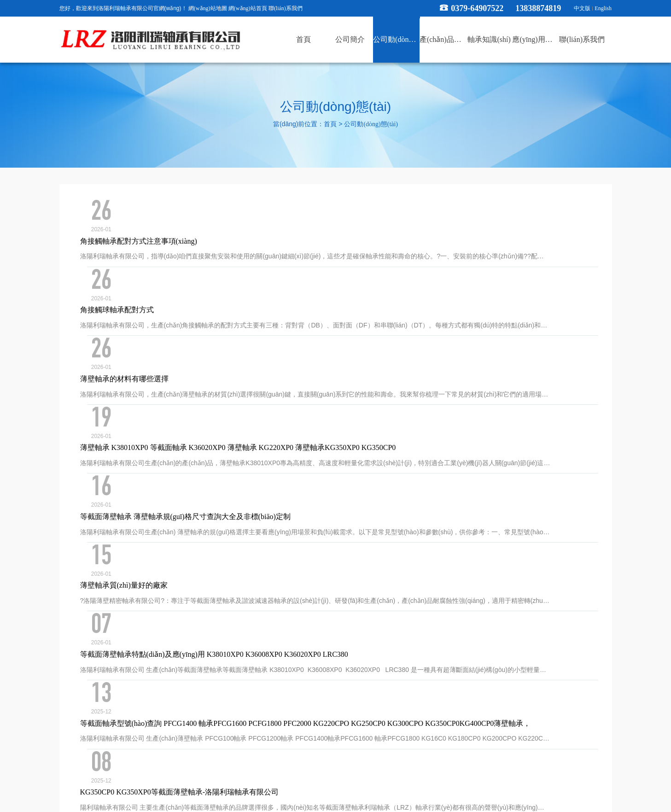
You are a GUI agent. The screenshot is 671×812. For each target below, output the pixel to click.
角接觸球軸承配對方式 (159, 250)
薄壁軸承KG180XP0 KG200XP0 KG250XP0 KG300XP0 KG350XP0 (228, 580)
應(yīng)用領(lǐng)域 (436, 715)
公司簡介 (224, 715)
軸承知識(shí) (381, 715)
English (603, 8)
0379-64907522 (477, 8)
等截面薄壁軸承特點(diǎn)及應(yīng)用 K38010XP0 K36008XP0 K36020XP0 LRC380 (257, 457)
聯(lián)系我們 (286, 8)
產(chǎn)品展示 (331, 715)
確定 (479, 624)
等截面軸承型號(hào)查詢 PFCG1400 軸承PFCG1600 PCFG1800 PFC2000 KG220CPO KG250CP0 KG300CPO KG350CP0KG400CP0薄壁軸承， (348, 498)
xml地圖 (453, 771)
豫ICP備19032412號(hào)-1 (401, 771)
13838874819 (542, 8)
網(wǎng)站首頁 (248, 8)
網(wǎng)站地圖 (208, 8)
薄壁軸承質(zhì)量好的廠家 (166, 415)
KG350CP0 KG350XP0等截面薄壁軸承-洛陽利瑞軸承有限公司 (222, 539)
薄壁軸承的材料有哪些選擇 (167, 291)
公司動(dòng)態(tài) (371, 125)
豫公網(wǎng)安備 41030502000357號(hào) (335, 782)
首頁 (330, 125)
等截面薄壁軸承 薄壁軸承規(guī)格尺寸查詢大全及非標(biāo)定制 (228, 374)
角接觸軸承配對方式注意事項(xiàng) (181, 209)
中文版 (582, 8)
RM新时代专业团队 (24, 806)
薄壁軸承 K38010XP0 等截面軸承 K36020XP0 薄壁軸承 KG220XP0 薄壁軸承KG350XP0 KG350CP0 (280, 333)
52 (325, 624)
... (308, 624)
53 (342, 624)
